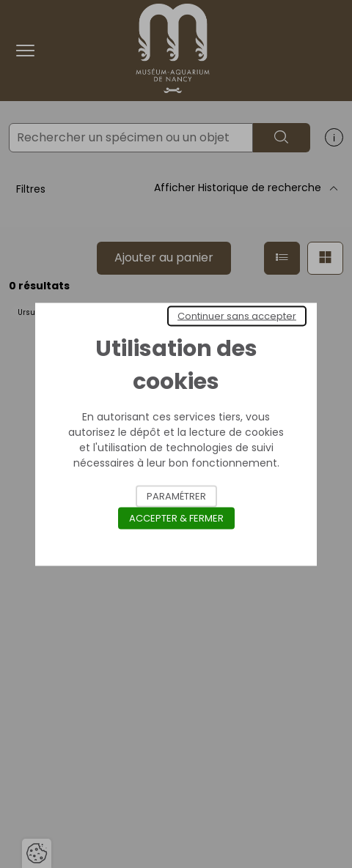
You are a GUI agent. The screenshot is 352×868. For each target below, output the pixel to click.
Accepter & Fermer (176, 518)
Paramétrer (176, 496)
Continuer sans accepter (237, 315)
